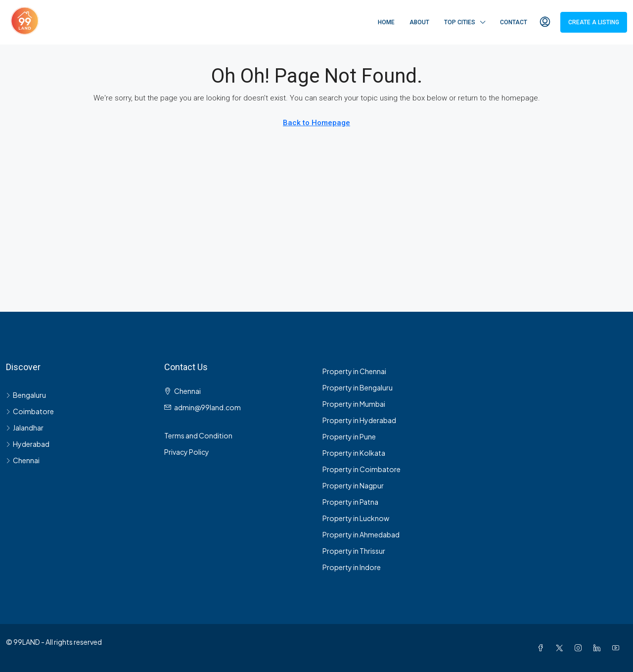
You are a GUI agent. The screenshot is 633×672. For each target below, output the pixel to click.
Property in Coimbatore (362, 469)
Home (386, 22)
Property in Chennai (354, 371)
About (419, 22)
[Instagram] (580, 648)
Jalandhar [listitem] (25, 428)
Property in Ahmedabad (361, 534)
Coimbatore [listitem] (30, 411)
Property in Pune (349, 436)
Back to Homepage (316, 123)
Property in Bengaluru (358, 387)
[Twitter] (561, 648)
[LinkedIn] (599, 648)
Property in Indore (352, 567)
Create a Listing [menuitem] (594, 22)
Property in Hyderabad (359, 420)
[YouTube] (618, 648)
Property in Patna (350, 502)
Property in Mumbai (354, 404)
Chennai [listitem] (23, 460)
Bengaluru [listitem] (26, 395)
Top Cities (460, 22)
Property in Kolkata (354, 453)
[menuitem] (545, 22)
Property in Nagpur (353, 485)
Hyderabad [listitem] (28, 444)
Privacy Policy (187, 452)
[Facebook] (543, 648)
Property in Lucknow (356, 518)
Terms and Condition (198, 435)
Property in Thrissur (354, 551)
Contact (514, 22)
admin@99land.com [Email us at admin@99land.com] (207, 407)
